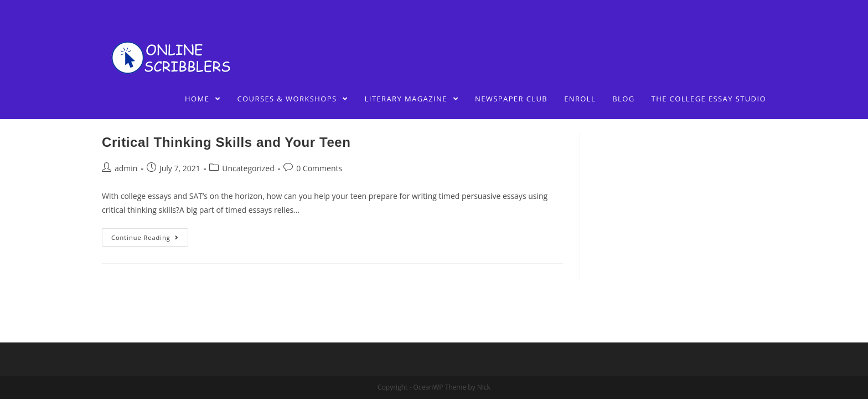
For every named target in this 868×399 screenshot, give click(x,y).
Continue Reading (145, 237)
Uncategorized (248, 168)
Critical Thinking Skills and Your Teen (226, 142)
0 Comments (319, 168)
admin (126, 168)
